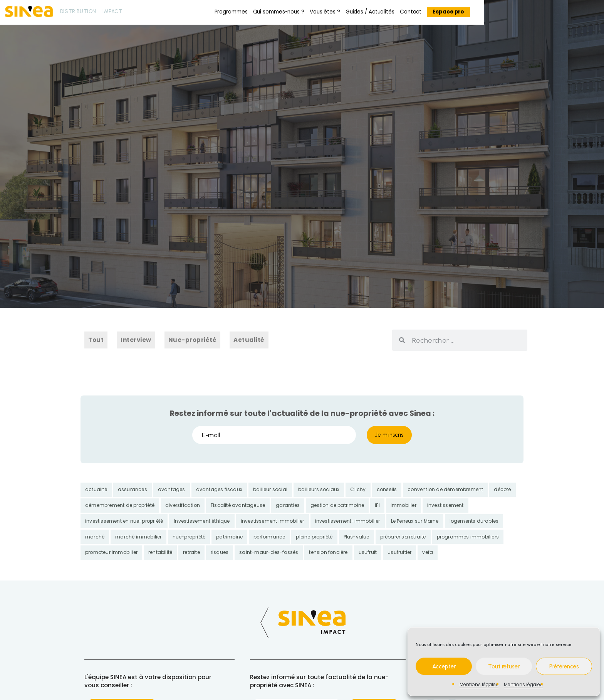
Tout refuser (504, 666)
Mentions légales (479, 684)
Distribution (78, 11)
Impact (112, 11)
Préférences (564, 666)
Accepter (444, 666)
